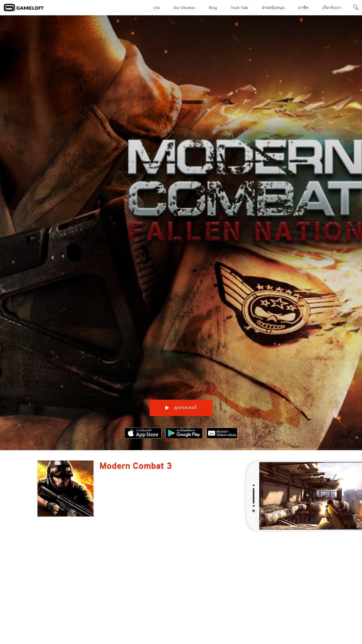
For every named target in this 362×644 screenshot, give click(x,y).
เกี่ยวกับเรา (332, 8)
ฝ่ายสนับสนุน (273, 8)
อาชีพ (303, 8)
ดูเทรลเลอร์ (181, 398)
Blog (213, 8)
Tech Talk (239, 8)
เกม (157, 8)
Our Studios (184, 8)
